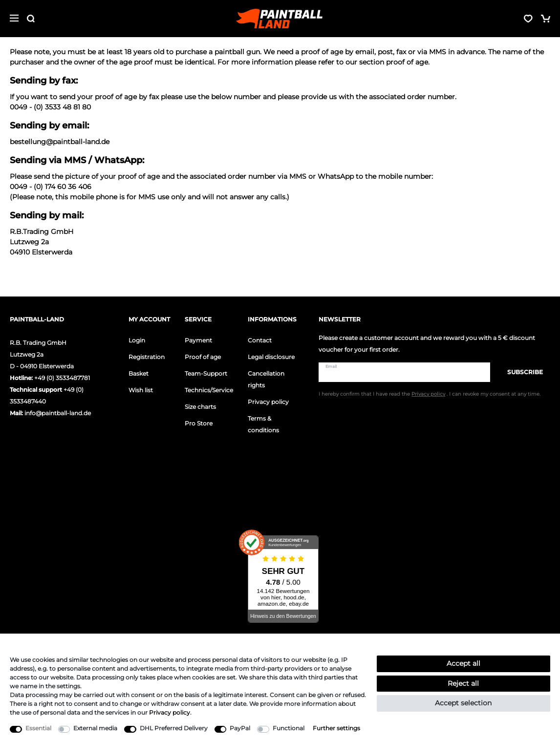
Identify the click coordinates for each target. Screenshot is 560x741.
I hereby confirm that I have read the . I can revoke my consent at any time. (430, 394)
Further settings (336, 728)
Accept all (463, 663)
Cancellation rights (266, 379)
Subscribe (520, 372)
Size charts (200, 407)
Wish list (141, 390)
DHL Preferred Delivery (174, 728)
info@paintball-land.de (58, 413)
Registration (147, 357)
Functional (289, 728)
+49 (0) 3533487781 (62, 378)
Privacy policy (268, 402)
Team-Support (206, 373)
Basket (139, 373)
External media (95, 728)
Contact (260, 340)
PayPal (240, 728)
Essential (38, 728)
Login (137, 340)
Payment (198, 340)
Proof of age (203, 357)
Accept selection (463, 703)
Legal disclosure (271, 357)
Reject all (463, 683)
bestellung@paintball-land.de (60, 142)
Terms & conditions (263, 424)
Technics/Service (209, 390)
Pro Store (199, 423)
